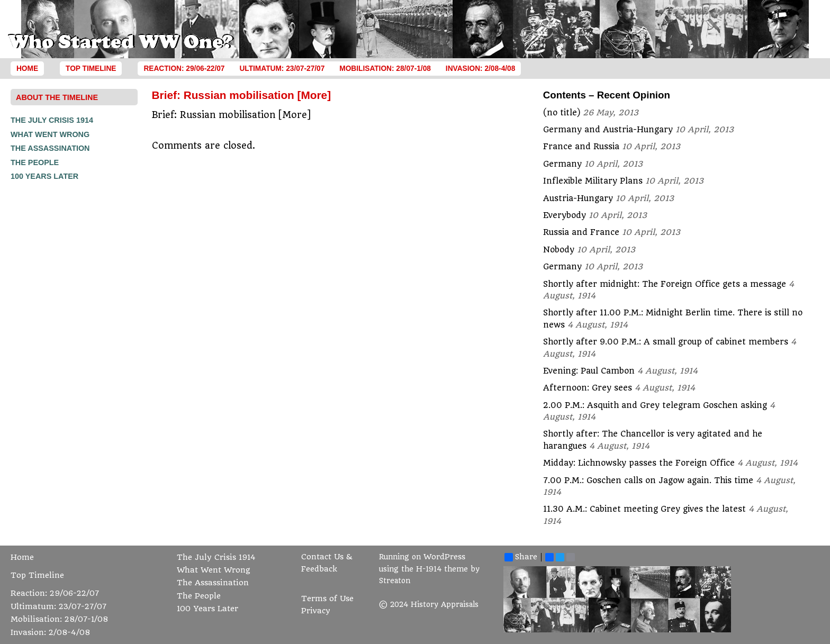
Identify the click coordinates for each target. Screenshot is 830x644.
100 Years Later (44, 176)
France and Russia (581, 147)
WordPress (444, 557)
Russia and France (581, 232)
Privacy (316, 611)
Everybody (565, 215)
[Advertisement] (53, 343)
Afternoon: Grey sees (588, 388)
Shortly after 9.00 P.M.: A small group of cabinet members (666, 342)
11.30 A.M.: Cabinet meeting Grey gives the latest (644, 509)
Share (521, 557)
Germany (562, 164)
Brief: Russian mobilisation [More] (242, 95)
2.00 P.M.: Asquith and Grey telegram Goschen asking (655, 405)
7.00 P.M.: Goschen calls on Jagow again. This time (648, 480)
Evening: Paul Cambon (589, 371)
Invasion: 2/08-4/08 (481, 69)
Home (27, 69)
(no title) (562, 113)
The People (35, 162)
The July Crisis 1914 (52, 120)
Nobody (559, 250)
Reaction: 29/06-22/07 (184, 69)
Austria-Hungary (578, 198)
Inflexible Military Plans (593, 181)
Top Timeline (91, 69)
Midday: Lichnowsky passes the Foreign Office (639, 463)
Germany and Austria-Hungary (608, 130)
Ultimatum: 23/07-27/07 (282, 69)
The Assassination (50, 148)
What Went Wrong (50, 134)
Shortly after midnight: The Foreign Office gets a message (665, 284)
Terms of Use (327, 599)
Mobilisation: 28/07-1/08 (385, 69)
